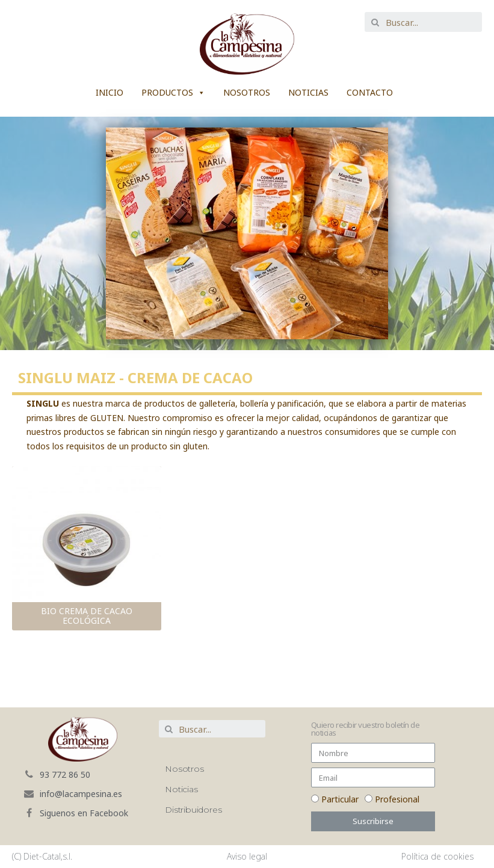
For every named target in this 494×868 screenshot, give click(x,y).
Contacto (370, 92)
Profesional (397, 799)
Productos (167, 92)
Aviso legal (247, 856)
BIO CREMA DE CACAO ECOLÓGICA (87, 616)
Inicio (110, 92)
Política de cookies (437, 856)
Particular (340, 799)
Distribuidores (193, 810)
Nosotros (247, 92)
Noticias (308, 92)
